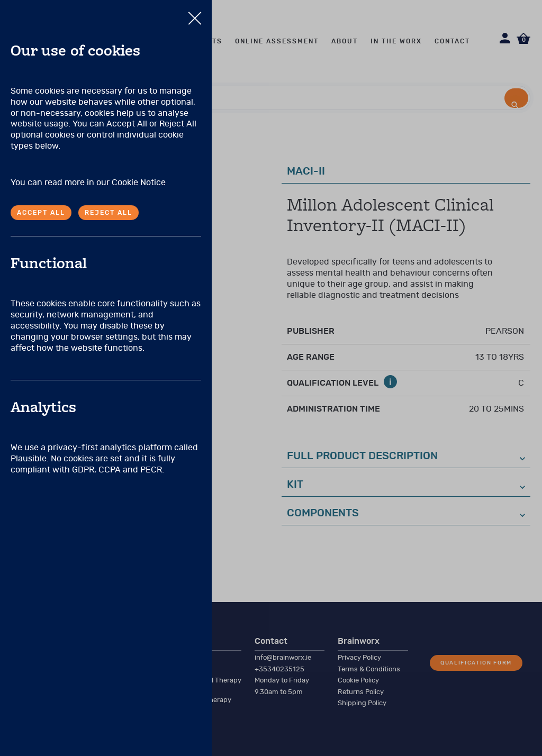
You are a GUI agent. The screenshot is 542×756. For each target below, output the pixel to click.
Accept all (41, 213)
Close (195, 13)
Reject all (109, 213)
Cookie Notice (139, 183)
